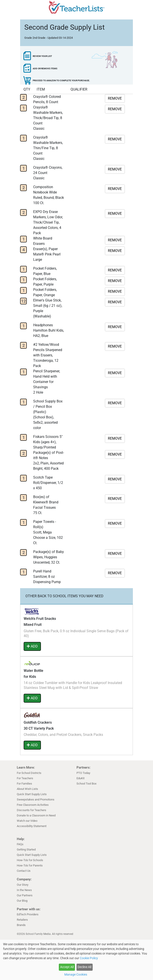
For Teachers (25, 778)
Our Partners (25, 895)
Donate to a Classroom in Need (36, 815)
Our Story (23, 885)
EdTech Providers (28, 914)
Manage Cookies (76, 974)
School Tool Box (86, 784)
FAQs (20, 844)
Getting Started (26, 850)
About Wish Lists (27, 789)
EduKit (80, 778)
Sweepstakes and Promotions (36, 799)
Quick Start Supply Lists (32, 794)
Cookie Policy (89, 958)
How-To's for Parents (30, 865)
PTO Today (83, 773)
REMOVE (115, 98)
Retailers (22, 920)
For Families (24, 784)
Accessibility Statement (32, 826)
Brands (21, 925)
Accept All (67, 967)
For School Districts (29, 773)
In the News (24, 890)
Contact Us (24, 871)
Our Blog (22, 901)
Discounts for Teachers (32, 810)
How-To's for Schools (30, 860)
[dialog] (76, 960)
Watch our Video (27, 821)
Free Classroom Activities (33, 805)
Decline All (84, 967)
